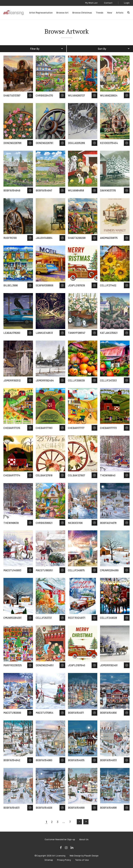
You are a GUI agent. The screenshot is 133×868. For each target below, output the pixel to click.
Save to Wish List (30, 95)
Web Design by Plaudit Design (84, 856)
